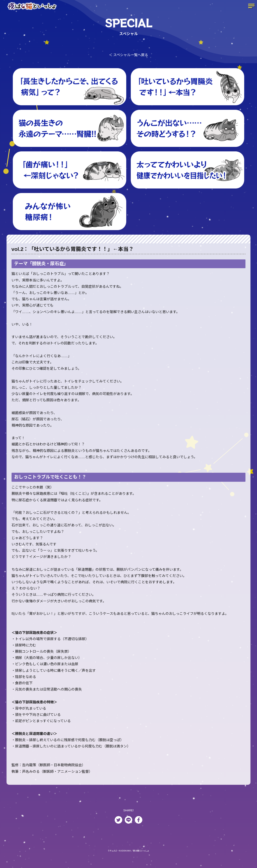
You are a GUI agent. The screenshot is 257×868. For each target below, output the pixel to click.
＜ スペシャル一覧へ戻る (129, 55)
